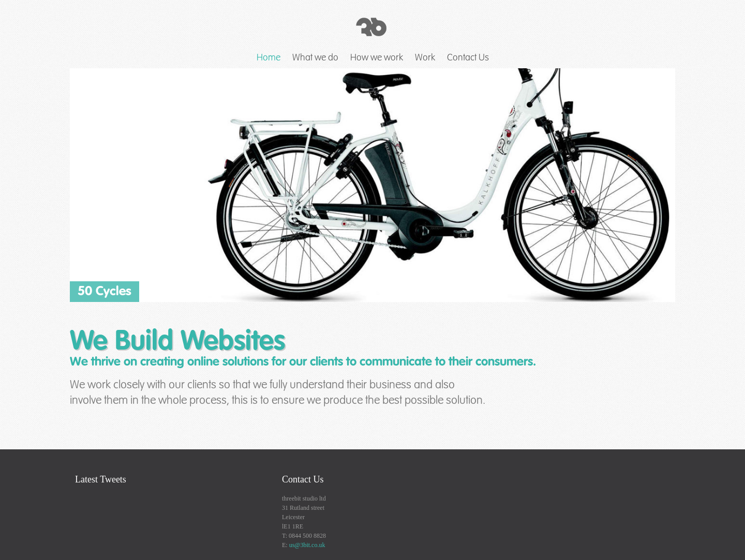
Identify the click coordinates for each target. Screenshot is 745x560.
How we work (377, 58)
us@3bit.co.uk (307, 545)
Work (425, 58)
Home (269, 58)
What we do (315, 58)
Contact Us (468, 58)
